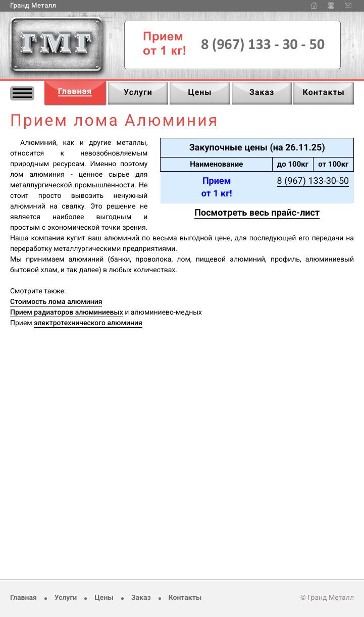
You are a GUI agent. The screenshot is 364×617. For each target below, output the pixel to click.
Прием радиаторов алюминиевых (67, 313)
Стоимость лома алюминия (56, 302)
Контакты (185, 598)
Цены (104, 598)
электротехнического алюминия (88, 323)
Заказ (141, 598)
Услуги (66, 598)
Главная (23, 598)
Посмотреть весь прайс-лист (257, 213)
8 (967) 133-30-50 (313, 181)
